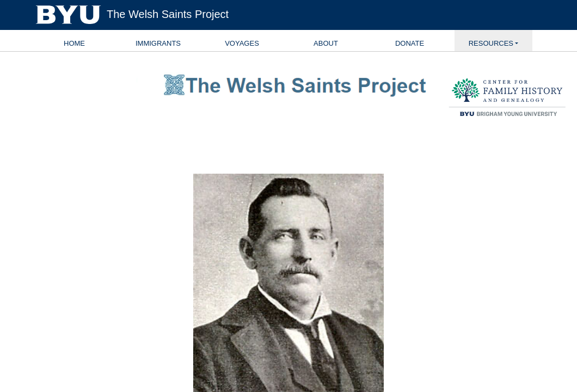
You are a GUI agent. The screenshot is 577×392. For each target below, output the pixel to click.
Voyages (242, 43)
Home (74, 43)
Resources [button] (491, 43)
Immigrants (158, 43)
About (326, 43)
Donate (410, 43)
